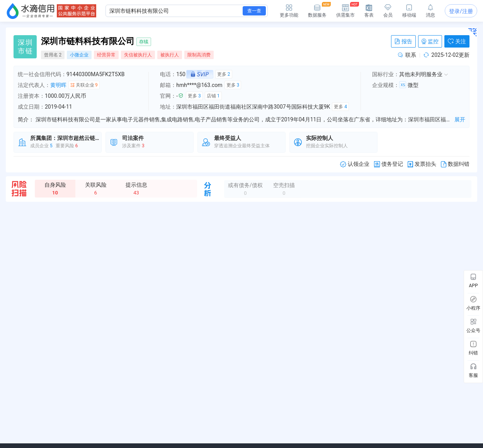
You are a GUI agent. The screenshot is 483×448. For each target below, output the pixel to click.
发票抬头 (422, 164)
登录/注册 (461, 11)
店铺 (213, 96)
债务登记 (389, 164)
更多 (224, 74)
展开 (460, 119)
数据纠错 (455, 164)
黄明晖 (58, 85)
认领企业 (355, 164)
